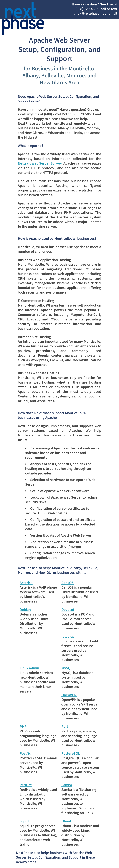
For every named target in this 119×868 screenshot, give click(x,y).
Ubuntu (67, 821)
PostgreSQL (71, 753)
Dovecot (68, 610)
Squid (24, 821)
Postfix (25, 753)
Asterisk (26, 583)
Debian (25, 610)
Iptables (68, 637)
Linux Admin (29, 668)
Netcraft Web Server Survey (40, 163)
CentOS (67, 583)
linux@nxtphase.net (90, 13)
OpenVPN (69, 695)
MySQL (67, 668)
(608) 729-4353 (87, 9)
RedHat (26, 785)
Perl (65, 727)
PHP (23, 727)
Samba (67, 785)
